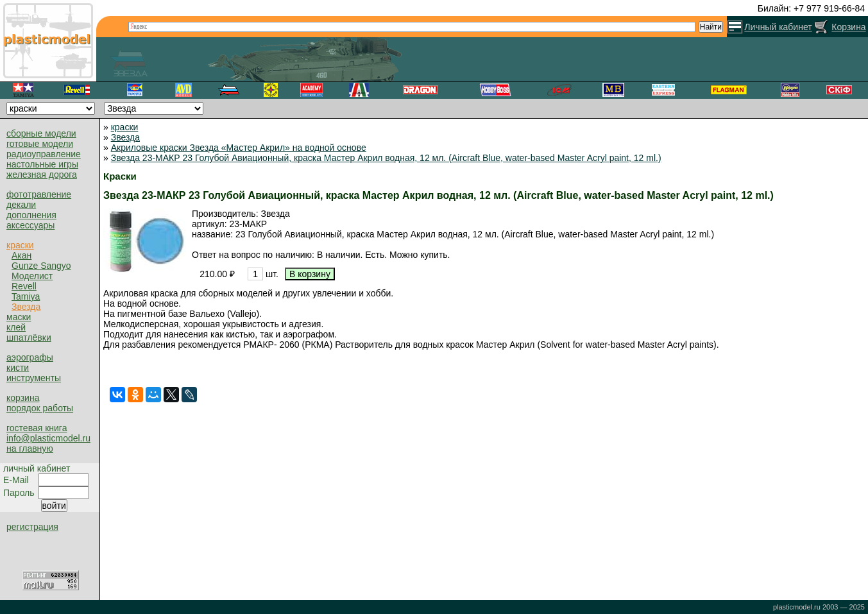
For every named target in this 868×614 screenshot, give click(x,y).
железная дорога (42, 175)
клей (16, 327)
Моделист (32, 276)
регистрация (32, 527)
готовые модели (40, 144)
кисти (18, 368)
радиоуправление (44, 154)
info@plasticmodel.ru (48, 438)
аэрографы (30, 357)
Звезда (26, 307)
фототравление (39, 194)
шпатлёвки (29, 337)
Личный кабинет (778, 27)
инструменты (34, 378)
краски (20, 245)
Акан (21, 255)
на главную (30, 448)
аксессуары (30, 225)
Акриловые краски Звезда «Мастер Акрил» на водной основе (239, 148)
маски (19, 317)
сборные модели (41, 133)
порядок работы (40, 408)
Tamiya (26, 296)
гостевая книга (37, 428)
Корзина (848, 27)
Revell (24, 286)
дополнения (31, 215)
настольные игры (42, 164)
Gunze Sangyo (41, 266)
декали (21, 205)
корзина (23, 398)
